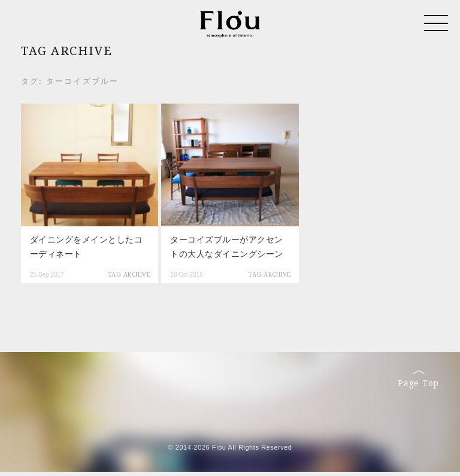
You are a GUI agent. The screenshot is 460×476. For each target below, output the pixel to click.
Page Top (418, 379)
